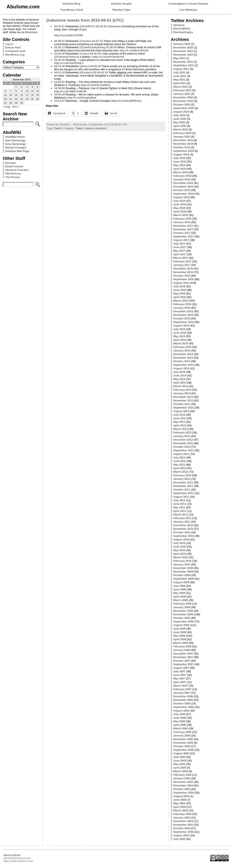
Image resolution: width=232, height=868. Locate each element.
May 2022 (179, 58)
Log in (9, 44)
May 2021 (179, 80)
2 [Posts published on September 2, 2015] (22, 87)
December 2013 (183, 397)
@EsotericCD (88, 72)
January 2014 (182, 393)
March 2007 (181, 686)
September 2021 (184, 65)
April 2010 (180, 554)
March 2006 (181, 728)
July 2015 (179, 329)
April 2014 (180, 383)
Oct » (16, 107)
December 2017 (183, 226)
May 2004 (179, 803)
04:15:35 (59, 66)
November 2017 (183, 229)
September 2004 (184, 793)
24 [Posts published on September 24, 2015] (27, 99)
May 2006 (179, 721)
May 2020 (179, 122)
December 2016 (183, 269)
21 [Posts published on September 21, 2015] (11, 99)
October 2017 (182, 233)
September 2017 (184, 236)
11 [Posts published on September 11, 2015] (32, 91)
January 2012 (182, 479)
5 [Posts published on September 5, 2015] (38, 87)
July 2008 (179, 629)
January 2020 (182, 137)
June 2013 (180, 418)
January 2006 (182, 736)
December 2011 (183, 482)
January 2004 (182, 818)
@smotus (85, 41)
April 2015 (180, 340)
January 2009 (182, 607)
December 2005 (183, 739)
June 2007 (180, 675)
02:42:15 (95, 54)
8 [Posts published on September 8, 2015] (16, 91)
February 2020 (182, 133)
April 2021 (180, 83)
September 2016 (184, 279)
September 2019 (184, 151)
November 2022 (183, 55)
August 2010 (181, 539)
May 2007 (179, 679)
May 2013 (179, 422)
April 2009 (180, 597)
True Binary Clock (72, 10)
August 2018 (181, 197)
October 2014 (182, 361)
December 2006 (183, 696)
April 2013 (180, 425)
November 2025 (183, 47)
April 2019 (180, 169)
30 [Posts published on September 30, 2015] (22, 103)
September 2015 (184, 322)
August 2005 (181, 753)
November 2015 (183, 315)
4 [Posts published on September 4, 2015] (32, 87)
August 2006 (181, 711)
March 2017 (181, 258)
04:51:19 (59, 72)
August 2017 (181, 240)
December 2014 (183, 354)
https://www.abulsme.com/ (18, 861)
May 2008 (179, 636)
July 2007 (179, 671)
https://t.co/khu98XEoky (126, 101)
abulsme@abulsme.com (17, 858)
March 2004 (181, 810)
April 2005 (180, 768)
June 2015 (180, 333)
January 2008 (182, 650)
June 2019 (180, 162)
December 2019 (183, 140)
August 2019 (181, 154)
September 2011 (184, 493)
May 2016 (179, 293)
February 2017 (182, 261)
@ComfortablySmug (92, 47)
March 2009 (181, 600)
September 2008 (184, 621)
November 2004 (183, 785)
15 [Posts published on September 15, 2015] (16, 95)
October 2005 (182, 746)
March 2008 (181, 643)
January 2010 (182, 564)
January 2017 (182, 265)
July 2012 (179, 457)
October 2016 (182, 276)
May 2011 (179, 507)
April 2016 (180, 297)
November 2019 (183, 144)
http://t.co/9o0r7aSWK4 (95, 85)
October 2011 (182, 490)
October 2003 (182, 828)
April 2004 (180, 807)
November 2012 (183, 443)
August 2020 (181, 112)
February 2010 (182, 561)
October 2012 (182, 447)
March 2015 (181, 343)
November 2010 (183, 529)
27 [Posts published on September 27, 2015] (5, 103)
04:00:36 (96, 66)
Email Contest (14, 166)
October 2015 (182, 318)
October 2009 (182, 575)
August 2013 (181, 411)
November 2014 (183, 358)
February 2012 (182, 475)
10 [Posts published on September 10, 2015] (27, 91)
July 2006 (179, 714)
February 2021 (182, 90)
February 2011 (182, 518)
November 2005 (183, 743)
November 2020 (183, 101)
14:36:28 (59, 88)
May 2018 (179, 208)
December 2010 (183, 525)
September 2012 (184, 450)
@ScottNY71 (87, 26)
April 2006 (180, 725)
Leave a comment (96, 128)
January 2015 (182, 351)
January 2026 (182, 44)
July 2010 (179, 543)
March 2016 (181, 301)
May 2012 (179, 465)
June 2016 (180, 290)
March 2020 (181, 129)
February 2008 (182, 646)
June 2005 (180, 761)
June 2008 (180, 632)
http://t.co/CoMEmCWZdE (70, 91)
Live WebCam (188, 10)
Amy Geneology (15, 144)
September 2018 (184, 194)
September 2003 (184, 832)
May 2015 (179, 336)
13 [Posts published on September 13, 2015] (5, 95)
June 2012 (180, 461)
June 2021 (180, 76)
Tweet (57, 128)
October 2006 (182, 703)
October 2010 (182, 532)
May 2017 (179, 251)
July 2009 (179, 586)
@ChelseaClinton (65, 57)
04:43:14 (102, 72)
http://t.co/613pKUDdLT (69, 63)
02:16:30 (101, 26)
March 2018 (181, 215)
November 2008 (183, 614)
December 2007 (183, 654)
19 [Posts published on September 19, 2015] (38, 95)
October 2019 (182, 147)
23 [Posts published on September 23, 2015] (22, 99)
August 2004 (181, 796)
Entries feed (13, 47)
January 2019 (182, 179)
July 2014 (179, 372)
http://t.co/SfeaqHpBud (82, 98)
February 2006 (182, 732)
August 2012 (181, 454)
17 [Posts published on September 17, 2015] (27, 95)
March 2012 (181, 472)
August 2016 (181, 283)
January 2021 (182, 94)
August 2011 (181, 497)
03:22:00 (59, 60)
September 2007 (184, 664)
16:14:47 (59, 101)
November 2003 (183, 825)
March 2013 (181, 429)
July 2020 (179, 115)
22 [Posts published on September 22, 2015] (16, 99)
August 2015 (181, 326)
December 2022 (183, 51)
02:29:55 (111, 47)
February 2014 (182, 390)
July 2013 (179, 415)
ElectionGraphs (183, 32)
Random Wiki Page (17, 151)
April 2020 (180, 126)
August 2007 (181, 668)
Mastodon (31, 32)
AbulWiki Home (15, 137)
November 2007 (183, 657)
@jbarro (84, 66)
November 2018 (183, 187)
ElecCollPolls (182, 29)
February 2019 (182, 176)
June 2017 (180, 247)
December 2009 (183, 568)
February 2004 (182, 814)
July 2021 (179, 72)
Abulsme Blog (71, 4)
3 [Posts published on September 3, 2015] (27, 87)
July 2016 (179, 286)
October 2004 (182, 789)
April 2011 (180, 511)
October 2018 (182, 190)
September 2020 (184, 108)
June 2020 (180, 119)
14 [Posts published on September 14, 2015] (11, 95)
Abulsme (179, 25)
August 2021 (181, 69)
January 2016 (182, 308)
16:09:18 (59, 94)
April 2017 (180, 254)
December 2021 (183, 62)
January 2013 (182, 436)
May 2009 (179, 593)
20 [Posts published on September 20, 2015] (5, 99)
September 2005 (184, 750)
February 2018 (182, 219)
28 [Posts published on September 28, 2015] (11, 103)
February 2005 (182, 775)
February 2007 (182, 689)
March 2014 (181, 386)
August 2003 (181, 835)
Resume (10, 163)
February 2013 (182, 433)
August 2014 (181, 368)
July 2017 (179, 244)
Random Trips (122, 10)
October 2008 (182, 618)
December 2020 (183, 97)
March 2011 (181, 515)
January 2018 (182, 222)
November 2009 (183, 572)
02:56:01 (59, 41)
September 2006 (184, 707)
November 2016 (183, 272)
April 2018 (180, 211)
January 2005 (182, 778)
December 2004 (183, 782)
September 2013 (184, 408)
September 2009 (184, 579)
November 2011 (183, 486)
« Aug (6, 107)
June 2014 (180, 375)
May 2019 (179, 165)
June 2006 (180, 718)
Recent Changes (16, 148)
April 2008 (180, 639)
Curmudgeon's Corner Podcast (188, 4)
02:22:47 (59, 26)
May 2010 (179, 550)
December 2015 (183, 311)
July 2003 (179, 839)
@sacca (84, 54)
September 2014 (184, 365)
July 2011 (179, 500)
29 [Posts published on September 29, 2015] (16, 103)
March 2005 (181, 771)
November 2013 (183, 400)
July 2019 (179, 158)
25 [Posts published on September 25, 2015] (32, 99)
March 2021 (181, 87)
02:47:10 (97, 41)
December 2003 (183, 821)
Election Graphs (121, 4)
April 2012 (180, 468)
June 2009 (180, 589)
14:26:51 (59, 82)
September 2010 (184, 536)
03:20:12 (59, 47)
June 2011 (180, 504)
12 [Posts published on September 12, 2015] (38, 91)
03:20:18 (59, 54)
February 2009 (182, 604)
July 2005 (179, 757)
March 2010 (181, 557)
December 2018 (183, 183)
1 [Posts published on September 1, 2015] (16, 87)
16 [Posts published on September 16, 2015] (22, 95)
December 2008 (183, 611)
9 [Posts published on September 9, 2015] (22, 91)
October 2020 (182, 105)
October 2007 (182, 661)
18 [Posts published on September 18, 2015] (32, 95)
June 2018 (180, 204)
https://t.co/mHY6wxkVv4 (108, 57)
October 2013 (182, 404)
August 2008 (181, 625)
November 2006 (183, 700)
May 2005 (179, 764)
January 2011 (182, 522)
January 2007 (182, 693)
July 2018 (179, 201)
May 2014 (179, 379)
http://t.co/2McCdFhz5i (134, 50)
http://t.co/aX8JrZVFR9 (68, 35)
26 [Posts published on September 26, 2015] (38, 99)
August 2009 (181, 582)
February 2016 (182, 304)
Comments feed (15, 51)
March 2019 (181, 172)
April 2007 (180, 682)
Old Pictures (13, 174)
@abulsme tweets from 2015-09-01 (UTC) (85, 20)
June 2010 (180, 547)
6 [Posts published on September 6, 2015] (5, 91)
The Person (13, 177)
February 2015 (182, 347)
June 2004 (180, 800)
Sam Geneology (15, 140)
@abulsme (114, 26)
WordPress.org (15, 55)
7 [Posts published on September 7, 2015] (11, 91)
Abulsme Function (17, 170)
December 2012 (183, 440)
